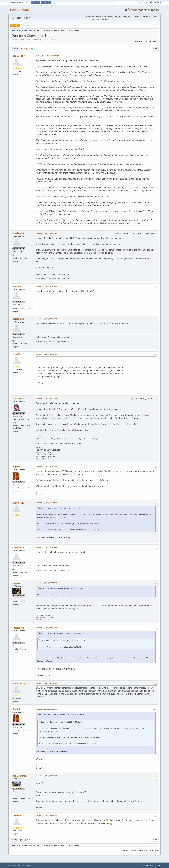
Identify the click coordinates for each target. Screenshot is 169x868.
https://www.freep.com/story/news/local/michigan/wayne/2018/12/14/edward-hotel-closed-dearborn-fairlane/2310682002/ (92, 66)
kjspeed (16, 583)
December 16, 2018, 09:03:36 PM (46, 399)
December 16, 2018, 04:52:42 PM (46, 319)
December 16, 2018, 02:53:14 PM (49, 56)
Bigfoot (16, 467)
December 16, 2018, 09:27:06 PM (46, 467)
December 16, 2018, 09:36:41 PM (46, 503)
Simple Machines (26, 865)
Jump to (124, 850)
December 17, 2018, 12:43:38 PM (46, 628)
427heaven (18, 816)
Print (155, 49)
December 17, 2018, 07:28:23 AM (46, 548)
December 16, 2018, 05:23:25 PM (46, 354)
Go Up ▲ (158, 865)
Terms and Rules (148, 865)
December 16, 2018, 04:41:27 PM (46, 287)
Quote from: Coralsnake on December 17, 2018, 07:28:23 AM (61, 588)
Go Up (13, 840)
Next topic (153, 42)
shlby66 (16, 354)
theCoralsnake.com (62, 274)
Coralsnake (18, 233)
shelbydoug (18, 628)
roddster (17, 287)
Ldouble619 (18, 503)
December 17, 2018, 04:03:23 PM (46, 683)
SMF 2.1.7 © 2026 (14, 865)
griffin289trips (19, 683)
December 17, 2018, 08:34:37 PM (46, 709)
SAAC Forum (19, 10)
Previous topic (141, 42)
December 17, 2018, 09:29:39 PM (46, 776)
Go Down (15, 49)
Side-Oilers (18, 399)
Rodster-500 (18, 56)
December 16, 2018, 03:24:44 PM (46, 233)
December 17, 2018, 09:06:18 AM (46, 583)
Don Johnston (19, 776)
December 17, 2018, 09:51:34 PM (46, 816)
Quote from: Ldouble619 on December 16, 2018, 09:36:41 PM (62, 715)
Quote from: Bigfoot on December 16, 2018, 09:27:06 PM (60, 508)
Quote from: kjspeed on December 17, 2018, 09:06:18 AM (60, 633)
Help (140, 865)
